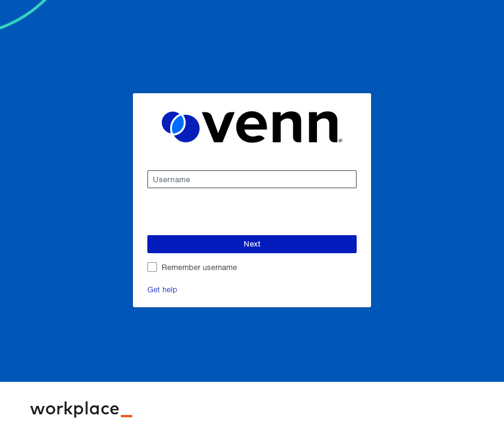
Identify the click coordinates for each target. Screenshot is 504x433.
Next (252, 244)
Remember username (199, 267)
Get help (162, 289)
